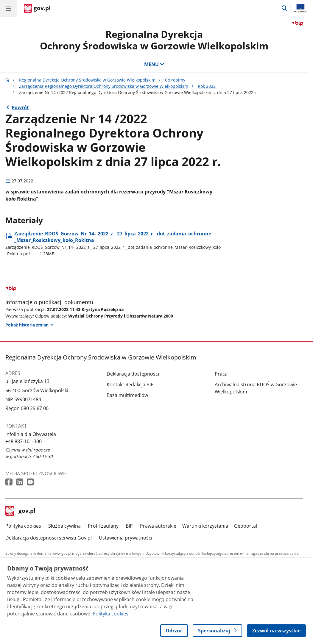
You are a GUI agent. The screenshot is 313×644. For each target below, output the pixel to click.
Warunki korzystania (205, 526)
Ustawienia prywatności (126, 538)
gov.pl (21, 511)
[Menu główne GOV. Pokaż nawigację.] (8, 8)
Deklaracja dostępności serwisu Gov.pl (49, 538)
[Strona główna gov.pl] (37, 9)
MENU (154, 64)
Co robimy (175, 80)
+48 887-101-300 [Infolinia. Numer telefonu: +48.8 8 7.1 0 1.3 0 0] (24, 441)
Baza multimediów (127, 395)
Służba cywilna (64, 526)
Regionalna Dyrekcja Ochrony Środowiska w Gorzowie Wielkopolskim (87, 80)
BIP (129, 526)
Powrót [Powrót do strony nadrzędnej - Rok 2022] (20, 107)
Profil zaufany (103, 526)
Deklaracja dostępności (133, 374)
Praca (221, 374)
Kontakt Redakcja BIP (130, 384)
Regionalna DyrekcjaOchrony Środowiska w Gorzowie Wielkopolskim (154, 40)
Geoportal (246, 526)
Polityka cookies (23, 526)
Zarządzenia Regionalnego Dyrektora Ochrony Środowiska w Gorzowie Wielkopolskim (104, 86)
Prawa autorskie (158, 526)
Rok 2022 (207, 86)
